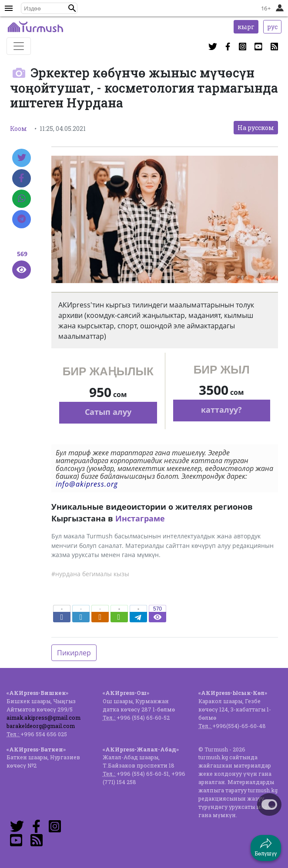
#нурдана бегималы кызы (90, 574)
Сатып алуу (108, 412)
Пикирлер (74, 653)
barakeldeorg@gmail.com (41, 726)
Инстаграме (140, 518)
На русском (256, 128)
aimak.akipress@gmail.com (44, 718)
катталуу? (221, 410)
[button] (72, 8)
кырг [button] (246, 27)
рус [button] (272, 27)
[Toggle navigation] (19, 46)
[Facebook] (22, 178)
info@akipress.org (87, 484)
